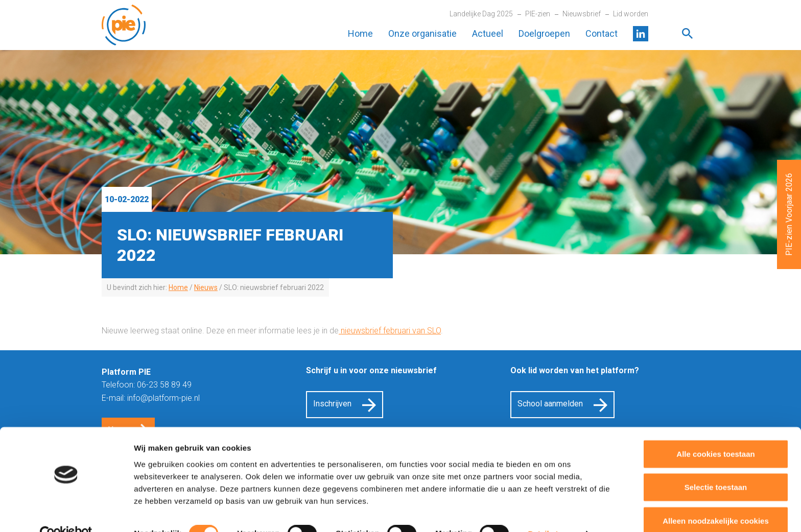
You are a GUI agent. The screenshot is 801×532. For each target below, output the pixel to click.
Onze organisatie (422, 33)
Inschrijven (332, 404)
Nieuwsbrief (582, 14)
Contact (602, 33)
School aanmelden (550, 404)
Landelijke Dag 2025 (481, 14)
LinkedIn (641, 34)
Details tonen (552, 512)
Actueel (488, 33)
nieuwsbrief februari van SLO (390, 331)
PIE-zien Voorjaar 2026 (789, 214)
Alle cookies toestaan (715, 432)
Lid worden (631, 14)
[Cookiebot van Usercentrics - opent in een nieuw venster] (66, 512)
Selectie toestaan (716, 465)
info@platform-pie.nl (163, 398)
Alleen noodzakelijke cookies (716, 499)
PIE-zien (538, 14)
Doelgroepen (544, 33)
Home (360, 33)
